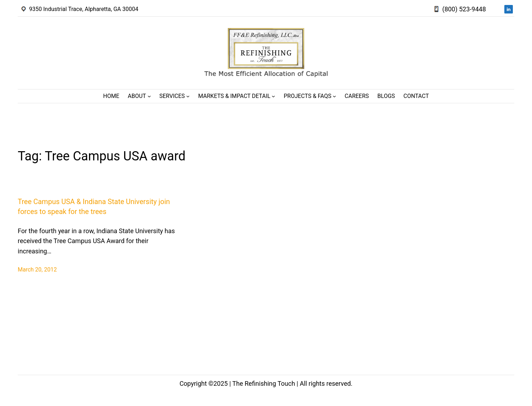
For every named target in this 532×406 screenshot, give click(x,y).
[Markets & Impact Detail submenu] (273, 96)
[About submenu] (149, 96)
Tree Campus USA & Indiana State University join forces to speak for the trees (94, 207)
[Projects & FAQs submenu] (334, 96)
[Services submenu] (188, 96)
